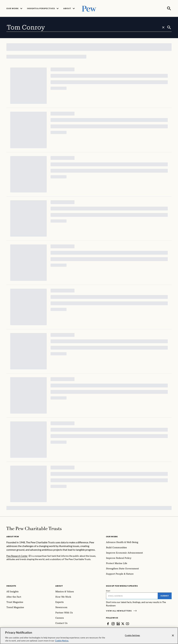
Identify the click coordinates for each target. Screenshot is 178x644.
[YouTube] (127, 623)
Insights (11, 586)
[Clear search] (163, 27)
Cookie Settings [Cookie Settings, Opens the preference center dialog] (132, 635)
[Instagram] (113, 623)
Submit (165, 595)
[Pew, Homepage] (89, 8)
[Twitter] (123, 623)
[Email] (132, 595)
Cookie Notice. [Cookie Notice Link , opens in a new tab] (62, 641)
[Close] (173, 636)
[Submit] (169, 27)
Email (108, 590)
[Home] (34, 528)
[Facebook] (108, 623)
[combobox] (87, 27)
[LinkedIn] (118, 623)
